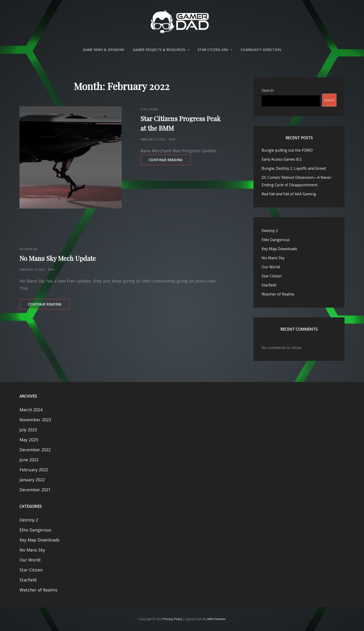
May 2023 (29, 440)
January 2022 (32, 480)
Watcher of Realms (278, 294)
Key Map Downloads (279, 249)
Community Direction (261, 50)
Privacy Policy (173, 619)
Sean (172, 139)
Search (268, 90)
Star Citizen (149, 109)
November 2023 (35, 420)
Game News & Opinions (104, 50)
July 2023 (28, 430)
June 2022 (29, 460)
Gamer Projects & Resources (159, 50)
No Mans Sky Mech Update (58, 258)
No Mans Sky (29, 249)
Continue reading (170, 161)
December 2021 (35, 490)
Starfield (269, 285)
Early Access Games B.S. (282, 159)
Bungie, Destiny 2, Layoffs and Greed (294, 168)
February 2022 (34, 470)
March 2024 (31, 410)
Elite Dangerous (276, 240)
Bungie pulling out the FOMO (287, 150)
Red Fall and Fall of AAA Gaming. (289, 194)
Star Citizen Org (213, 50)
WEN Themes (216, 619)
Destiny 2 (270, 231)
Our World (271, 267)
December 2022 (35, 450)
